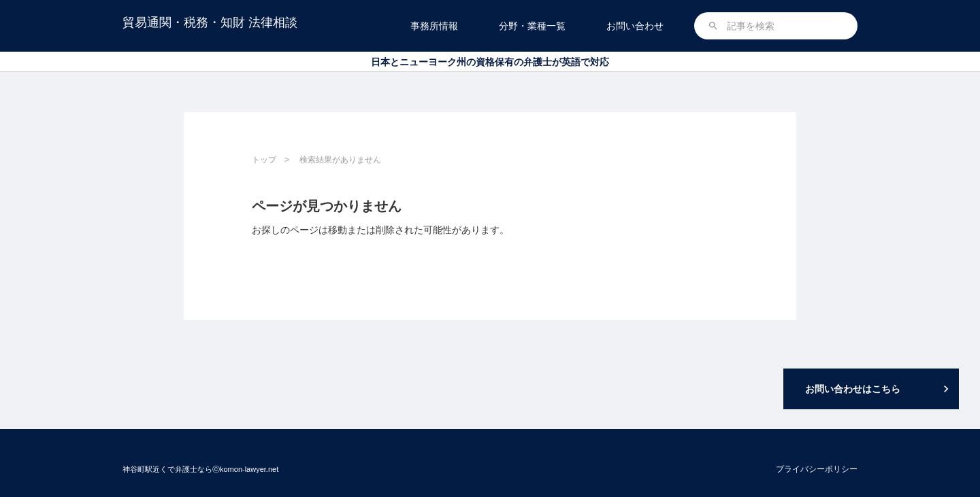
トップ (264, 160)
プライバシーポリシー (817, 469)
